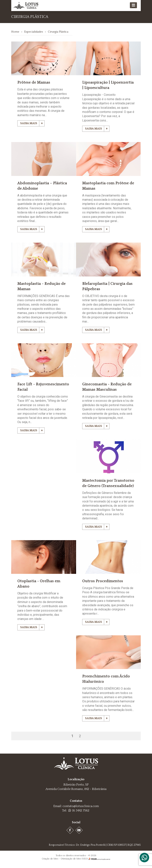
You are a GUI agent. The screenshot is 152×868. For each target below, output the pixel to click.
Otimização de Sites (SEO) (74, 863)
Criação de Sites (50, 863)
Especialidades (34, 32)
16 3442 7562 (79, 814)
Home (15, 32)
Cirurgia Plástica (58, 32)
